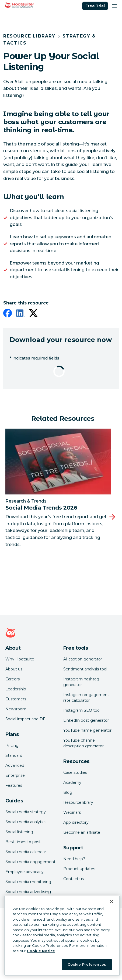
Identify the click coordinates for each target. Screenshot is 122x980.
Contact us (74, 879)
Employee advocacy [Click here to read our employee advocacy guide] (25, 872)
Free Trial (95, 6)
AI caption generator (83, 659)
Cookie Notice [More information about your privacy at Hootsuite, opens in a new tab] (41, 951)
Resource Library (29, 36)
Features (14, 785)
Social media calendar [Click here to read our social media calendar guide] (26, 852)
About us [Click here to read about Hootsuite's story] (14, 669)
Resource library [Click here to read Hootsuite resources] (78, 802)
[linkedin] (20, 314)
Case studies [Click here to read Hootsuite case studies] (75, 772)
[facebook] (8, 314)
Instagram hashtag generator (81, 682)
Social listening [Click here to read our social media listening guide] (19, 832)
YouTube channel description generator (83, 743)
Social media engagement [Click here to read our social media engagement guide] (30, 862)
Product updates (79, 869)
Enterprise (15, 775)
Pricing (12, 745)
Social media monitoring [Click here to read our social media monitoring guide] (28, 882)
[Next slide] (112, 517)
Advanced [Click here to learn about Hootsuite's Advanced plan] (15, 765)
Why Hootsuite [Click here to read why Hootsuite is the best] (20, 659)
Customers (16, 699)
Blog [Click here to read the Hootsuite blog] (68, 792)
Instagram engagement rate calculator (86, 698)
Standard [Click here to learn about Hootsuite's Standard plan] (14, 755)
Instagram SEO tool (82, 710)
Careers (13, 679)
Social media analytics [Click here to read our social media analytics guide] (26, 822)
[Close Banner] (111, 901)
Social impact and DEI (26, 719)
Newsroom (16, 709)
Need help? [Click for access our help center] (74, 859)
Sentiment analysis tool (85, 669)
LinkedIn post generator (86, 720)
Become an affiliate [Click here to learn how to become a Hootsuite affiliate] (82, 832)
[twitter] (33, 314)
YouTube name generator (87, 730)
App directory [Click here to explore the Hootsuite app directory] (76, 822)
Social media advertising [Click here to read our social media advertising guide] (28, 892)
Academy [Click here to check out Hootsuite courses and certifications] (72, 782)
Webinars (72, 812)
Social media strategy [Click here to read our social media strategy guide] (26, 812)
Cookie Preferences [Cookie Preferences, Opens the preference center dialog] (87, 964)
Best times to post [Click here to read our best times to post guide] (23, 842)
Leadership (16, 689)
